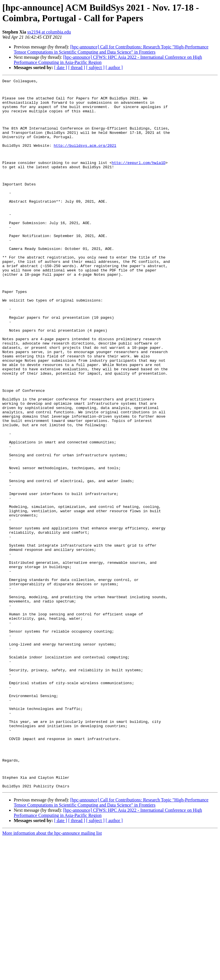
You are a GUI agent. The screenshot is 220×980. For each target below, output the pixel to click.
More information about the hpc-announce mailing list (52, 975)
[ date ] (61, 68)
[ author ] (114, 68)
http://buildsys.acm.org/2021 (85, 159)
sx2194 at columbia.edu (49, 32)
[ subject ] (95, 68)
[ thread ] (77, 68)
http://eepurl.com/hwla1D (139, 180)
